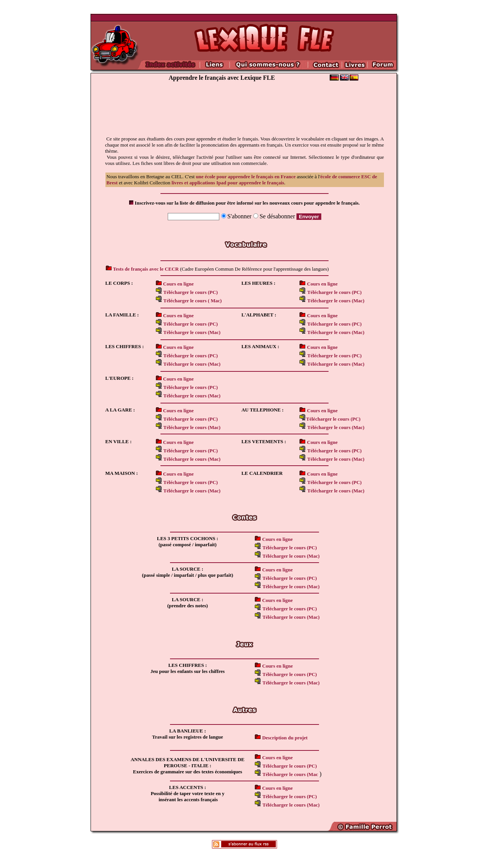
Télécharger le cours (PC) (334, 482)
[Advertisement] (244, 113)
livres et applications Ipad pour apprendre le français (228, 183)
